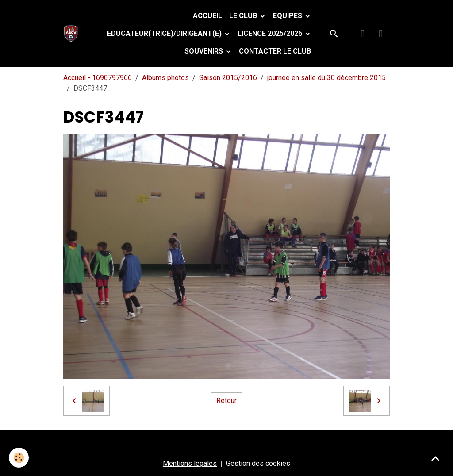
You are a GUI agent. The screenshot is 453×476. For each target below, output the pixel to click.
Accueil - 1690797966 (98, 78)
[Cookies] (19, 458)
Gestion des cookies (258, 463)
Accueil (207, 16)
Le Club (244, 16)
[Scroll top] (435, 458)
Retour (226, 401)
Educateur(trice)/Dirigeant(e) (165, 33)
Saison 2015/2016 (228, 78)
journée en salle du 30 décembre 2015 (326, 78)
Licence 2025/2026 (271, 33)
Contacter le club (275, 51)
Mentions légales (190, 463)
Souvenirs (205, 51)
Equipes (288, 16)
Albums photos (165, 78)
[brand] (73, 34)
